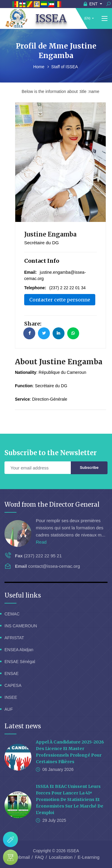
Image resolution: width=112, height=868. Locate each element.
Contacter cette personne (60, 300)
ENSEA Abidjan (19, 650)
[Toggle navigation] (105, 19)
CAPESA (13, 685)
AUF (9, 709)
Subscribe (89, 468)
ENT (91, 4)
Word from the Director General (52, 504)
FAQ (39, 857)
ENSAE (11, 673)
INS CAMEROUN (21, 626)
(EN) (87, 18)
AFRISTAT (14, 638)
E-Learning (89, 857)
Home (39, 67)
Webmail (21, 857)
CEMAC (12, 614)
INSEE (11, 697)
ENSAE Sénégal (20, 662)
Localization (61, 857)
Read (41, 542)
